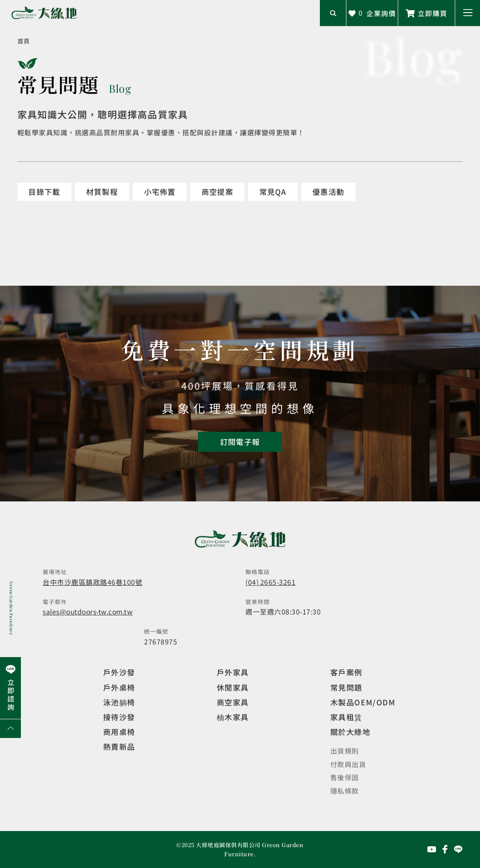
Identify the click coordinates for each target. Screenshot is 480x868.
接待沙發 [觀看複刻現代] (119, 717)
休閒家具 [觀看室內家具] (233, 687)
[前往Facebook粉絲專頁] (445, 849)
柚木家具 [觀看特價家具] (233, 717)
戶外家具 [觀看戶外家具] (233, 672)
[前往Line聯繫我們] (426, 13)
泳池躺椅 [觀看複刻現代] (119, 702)
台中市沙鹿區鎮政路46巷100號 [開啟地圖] (92, 582)
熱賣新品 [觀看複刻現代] (119, 746)
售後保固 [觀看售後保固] (345, 777)
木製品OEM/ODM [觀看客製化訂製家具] (363, 702)
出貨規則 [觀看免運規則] (345, 751)
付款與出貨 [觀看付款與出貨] (348, 764)
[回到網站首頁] (44, 13)
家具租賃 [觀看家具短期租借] (346, 717)
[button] (468, 13)
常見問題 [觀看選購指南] (346, 687)
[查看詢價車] (372, 13)
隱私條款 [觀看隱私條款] (345, 791)
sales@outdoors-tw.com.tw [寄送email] (88, 611)
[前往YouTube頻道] (432, 849)
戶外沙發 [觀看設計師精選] (119, 672)
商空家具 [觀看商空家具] (233, 702)
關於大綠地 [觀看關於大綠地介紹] (351, 732)
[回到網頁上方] (10, 728)
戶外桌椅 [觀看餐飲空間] (119, 687)
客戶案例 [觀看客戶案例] (346, 672)
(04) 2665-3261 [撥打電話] (270, 582)
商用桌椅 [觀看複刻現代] (119, 732)
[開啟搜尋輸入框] (333, 13)
